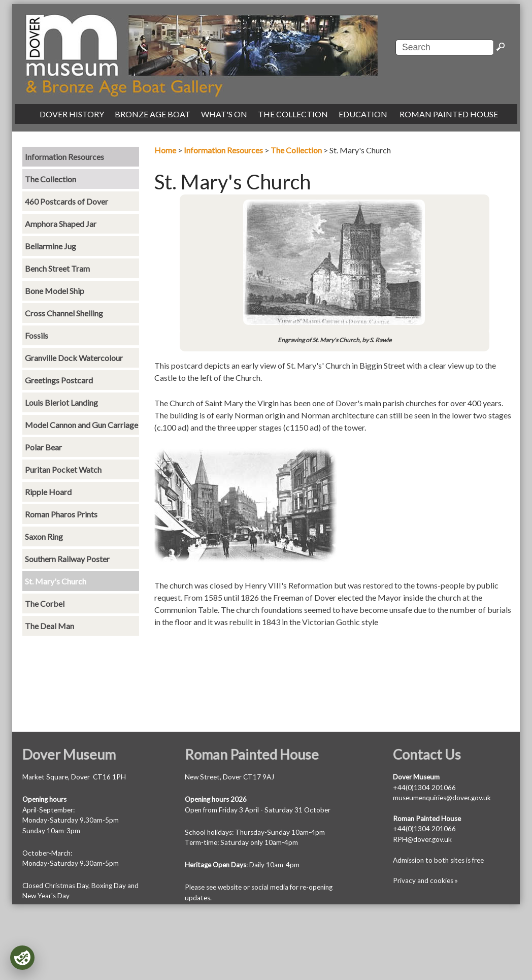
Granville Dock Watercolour (74, 358)
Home (165, 150)
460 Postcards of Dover (66, 201)
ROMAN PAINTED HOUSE (449, 114)
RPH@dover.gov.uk (422, 839)
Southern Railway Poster (67, 559)
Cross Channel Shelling (64, 313)
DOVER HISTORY (72, 114)
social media (270, 887)
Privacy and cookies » (425, 880)
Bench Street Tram (57, 268)
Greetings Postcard (59, 380)
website (230, 887)
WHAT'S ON (224, 114)
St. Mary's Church (56, 581)
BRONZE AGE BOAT (153, 114)
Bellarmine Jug (51, 246)
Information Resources (223, 150)
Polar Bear (43, 447)
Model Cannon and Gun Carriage (81, 425)
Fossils (37, 335)
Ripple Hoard (48, 492)
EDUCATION (363, 114)
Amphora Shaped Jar (61, 224)
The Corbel (45, 603)
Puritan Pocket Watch (63, 469)
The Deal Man (49, 626)
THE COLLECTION (293, 114)
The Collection (296, 150)
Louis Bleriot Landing (61, 402)
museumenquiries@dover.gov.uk (442, 798)
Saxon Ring (44, 536)
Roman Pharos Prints (61, 514)
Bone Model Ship (55, 291)
